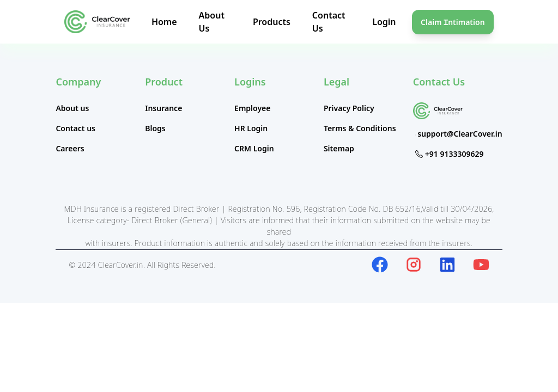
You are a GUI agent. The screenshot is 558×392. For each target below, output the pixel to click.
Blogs (155, 128)
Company (78, 82)
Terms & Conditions (360, 128)
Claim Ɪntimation (453, 22)
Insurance (163, 108)
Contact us (75, 128)
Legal (336, 82)
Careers (70, 148)
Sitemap (339, 148)
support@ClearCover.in (460, 134)
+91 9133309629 (454, 154)
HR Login (251, 128)
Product (164, 82)
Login (384, 22)
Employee (252, 108)
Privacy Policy (349, 108)
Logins (250, 82)
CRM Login (254, 148)
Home (164, 22)
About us (72, 108)
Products (272, 22)
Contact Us (439, 82)
